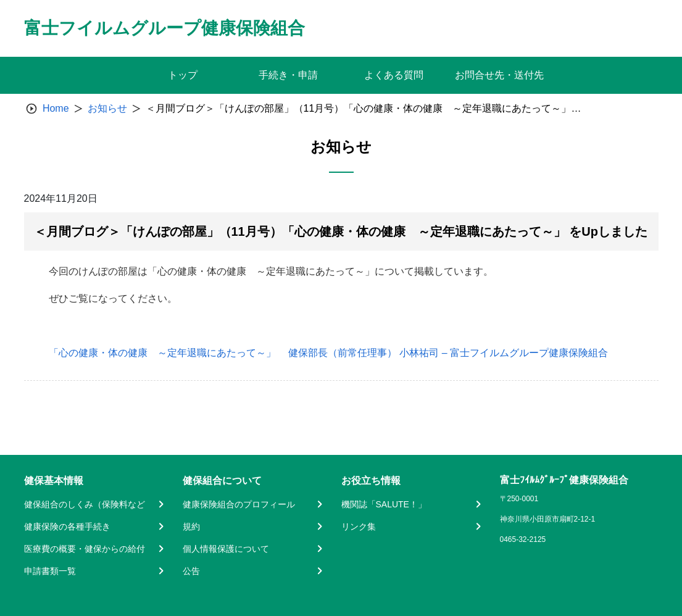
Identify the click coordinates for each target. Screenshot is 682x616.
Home (56, 108)
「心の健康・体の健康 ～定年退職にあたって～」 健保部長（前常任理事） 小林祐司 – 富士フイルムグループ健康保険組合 (329, 353)
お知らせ (107, 108)
